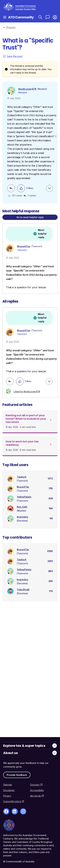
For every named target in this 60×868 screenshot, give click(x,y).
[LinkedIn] (15, 811)
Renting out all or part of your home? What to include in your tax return (26, 419)
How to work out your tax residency (22, 443)
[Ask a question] (48, 17)
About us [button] (30, 753)
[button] (55, 17)
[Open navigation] (5, 17)
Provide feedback (17, 775)
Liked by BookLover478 (27, 392)
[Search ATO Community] (40, 17)
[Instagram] (23, 811)
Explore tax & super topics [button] (30, 746)
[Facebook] (6, 811)
